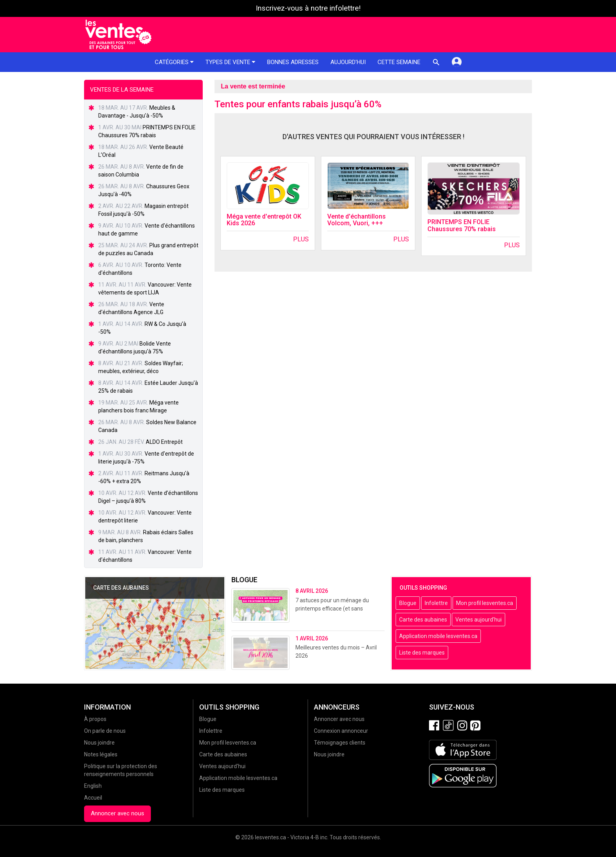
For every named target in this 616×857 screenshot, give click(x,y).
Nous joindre (99, 743)
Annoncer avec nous (117, 813)
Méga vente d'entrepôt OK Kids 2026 (264, 220)
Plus (301, 239)
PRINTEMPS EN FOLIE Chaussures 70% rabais (462, 225)
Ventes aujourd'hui (478, 620)
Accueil (93, 798)
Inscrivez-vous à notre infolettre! (308, 8)
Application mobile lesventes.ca (438, 636)
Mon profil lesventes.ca (485, 603)
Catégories (174, 62)
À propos (95, 719)
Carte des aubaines (423, 620)
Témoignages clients (340, 743)
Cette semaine (399, 62)
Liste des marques (422, 653)
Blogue (408, 603)
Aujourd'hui (348, 62)
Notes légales (101, 754)
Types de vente (230, 62)
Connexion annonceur (341, 731)
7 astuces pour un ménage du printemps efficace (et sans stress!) (332, 609)
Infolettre (436, 603)
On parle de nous (105, 731)
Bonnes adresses (293, 62)
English (93, 786)
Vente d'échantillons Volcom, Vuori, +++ (357, 220)
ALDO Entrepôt (164, 442)
